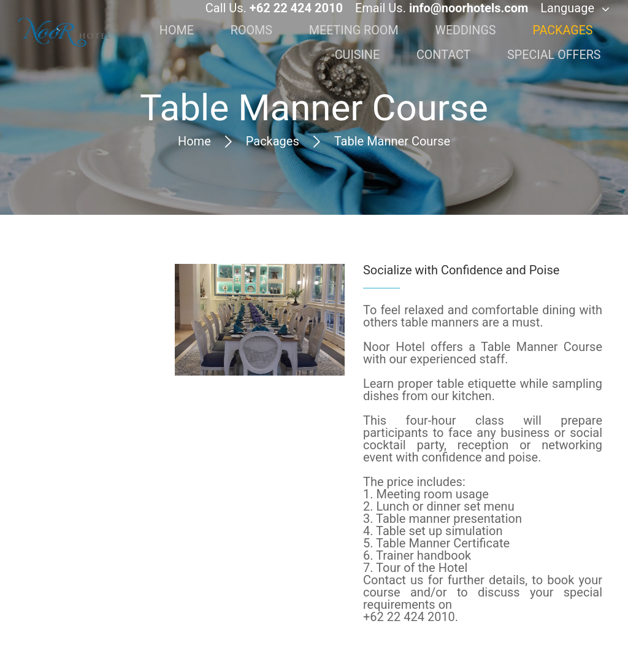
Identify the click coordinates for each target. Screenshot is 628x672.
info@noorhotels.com (469, 17)
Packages (273, 141)
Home (194, 141)
